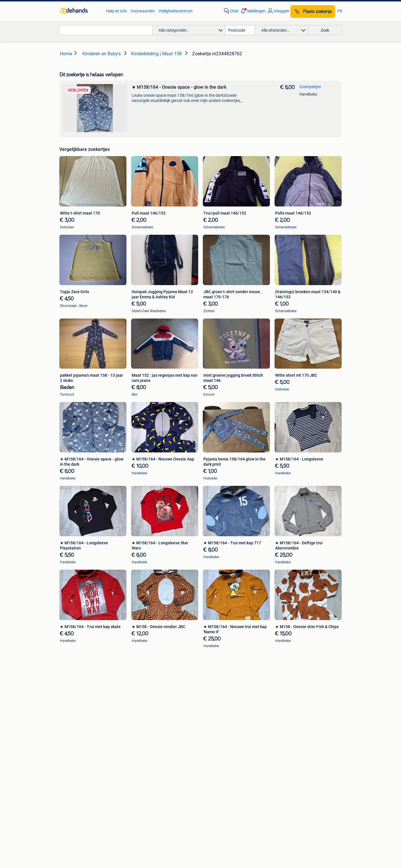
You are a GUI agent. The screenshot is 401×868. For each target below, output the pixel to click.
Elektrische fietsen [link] (284, 677)
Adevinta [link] (207, 819)
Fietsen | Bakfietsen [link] (285, 686)
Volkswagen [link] (144, 703)
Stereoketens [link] (78, 695)
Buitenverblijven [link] (147, 751)
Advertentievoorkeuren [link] (322, 804)
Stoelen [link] (73, 742)
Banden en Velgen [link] (216, 677)
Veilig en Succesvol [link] (122, 804)
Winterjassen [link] (212, 751)
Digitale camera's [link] (81, 677)
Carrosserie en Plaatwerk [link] (223, 686)
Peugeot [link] (141, 695)
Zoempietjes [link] (310, 87)
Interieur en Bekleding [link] (220, 703)
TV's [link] (70, 703)
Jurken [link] (207, 725)
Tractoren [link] (276, 751)
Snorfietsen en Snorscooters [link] (293, 703)
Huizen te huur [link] (146, 734)
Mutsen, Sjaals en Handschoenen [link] (230, 734)
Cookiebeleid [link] (278, 804)
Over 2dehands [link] (174, 819)
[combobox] (106, 30)
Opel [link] (137, 686)
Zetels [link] (72, 725)
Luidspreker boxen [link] (83, 686)
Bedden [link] (73, 734)
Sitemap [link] (234, 819)
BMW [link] (138, 677)
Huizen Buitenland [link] (150, 742)
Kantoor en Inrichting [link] (286, 734)
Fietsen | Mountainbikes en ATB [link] (295, 695)
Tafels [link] (72, 751)
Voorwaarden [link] (143, 11)
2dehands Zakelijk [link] (74, 804)
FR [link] (340, 11)
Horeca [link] (274, 725)
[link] (80, 11)
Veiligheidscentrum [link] (175, 11)
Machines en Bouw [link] (284, 742)
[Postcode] (240, 30)
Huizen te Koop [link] (147, 725)
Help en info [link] (117, 11)
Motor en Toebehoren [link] (220, 695)
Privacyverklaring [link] (238, 804)
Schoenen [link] (209, 742)
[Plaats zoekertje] (313, 12)
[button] (253, 11)
